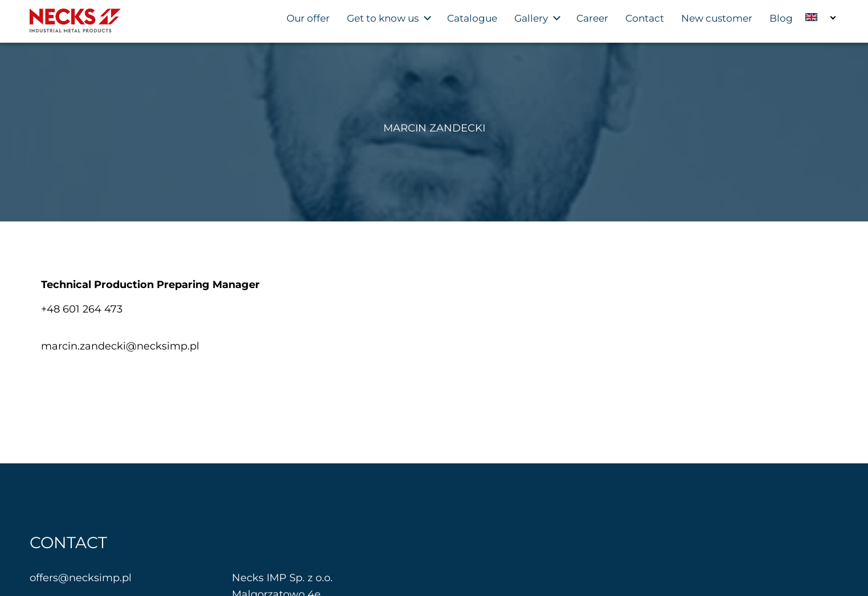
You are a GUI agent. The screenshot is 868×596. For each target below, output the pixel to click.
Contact (645, 18)
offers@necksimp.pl (81, 578)
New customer (717, 18)
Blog (781, 18)
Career (592, 18)
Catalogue (472, 18)
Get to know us (383, 18)
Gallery (531, 18)
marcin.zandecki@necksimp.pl (120, 346)
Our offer (308, 18)
